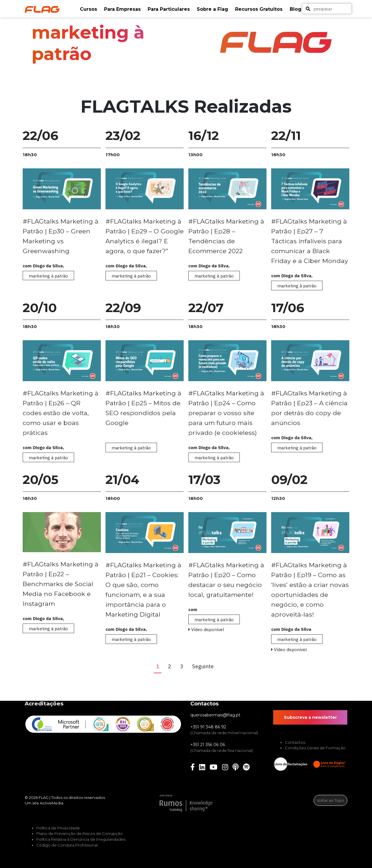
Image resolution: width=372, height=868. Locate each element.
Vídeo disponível (206, 629)
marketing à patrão (48, 276)
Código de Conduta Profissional (67, 845)
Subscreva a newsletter (310, 717)
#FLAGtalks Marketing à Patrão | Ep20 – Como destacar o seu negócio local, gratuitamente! (226, 580)
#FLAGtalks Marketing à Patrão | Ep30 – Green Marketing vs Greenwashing (61, 236)
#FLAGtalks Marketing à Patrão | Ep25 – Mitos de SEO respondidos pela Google (143, 408)
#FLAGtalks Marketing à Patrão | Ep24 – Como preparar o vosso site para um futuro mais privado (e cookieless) (226, 413)
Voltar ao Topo (330, 800)
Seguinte (204, 666)
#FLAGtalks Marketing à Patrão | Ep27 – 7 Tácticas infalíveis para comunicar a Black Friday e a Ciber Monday (310, 241)
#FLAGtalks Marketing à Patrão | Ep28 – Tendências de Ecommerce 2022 (226, 236)
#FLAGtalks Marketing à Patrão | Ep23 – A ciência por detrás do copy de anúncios (309, 408)
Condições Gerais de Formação (315, 748)
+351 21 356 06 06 (208, 745)
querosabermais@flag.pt (215, 715)
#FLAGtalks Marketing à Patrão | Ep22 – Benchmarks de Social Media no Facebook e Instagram (61, 584)
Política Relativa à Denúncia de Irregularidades (81, 839)
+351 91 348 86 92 (208, 727)
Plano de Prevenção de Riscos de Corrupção (79, 833)
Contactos (295, 742)
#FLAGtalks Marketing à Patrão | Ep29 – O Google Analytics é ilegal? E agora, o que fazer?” (145, 236)
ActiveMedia (52, 803)
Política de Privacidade (58, 828)
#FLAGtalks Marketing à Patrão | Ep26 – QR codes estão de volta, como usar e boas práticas (61, 413)
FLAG (44, 797)
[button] (89, 9)
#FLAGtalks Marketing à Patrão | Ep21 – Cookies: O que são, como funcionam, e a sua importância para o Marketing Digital (143, 590)
